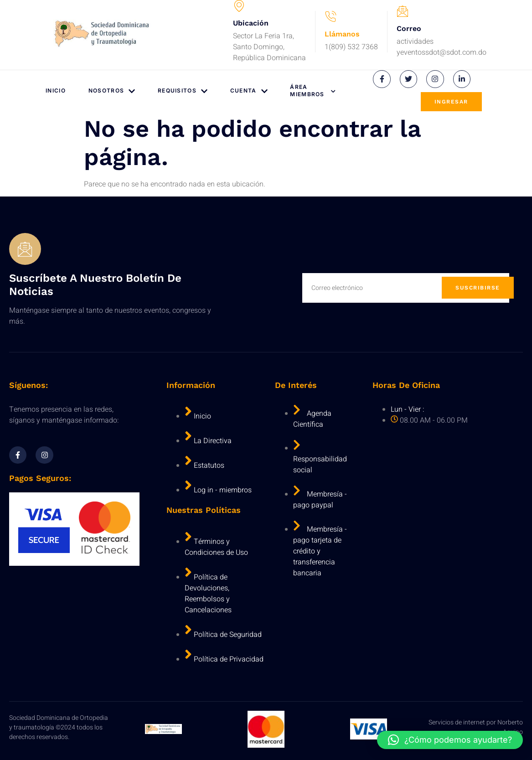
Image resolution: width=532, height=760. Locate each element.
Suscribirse (478, 288)
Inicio (56, 90)
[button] (450, 740)
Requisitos (183, 91)
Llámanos (342, 34)
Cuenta (249, 91)
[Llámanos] (331, 17)
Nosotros (112, 91)
